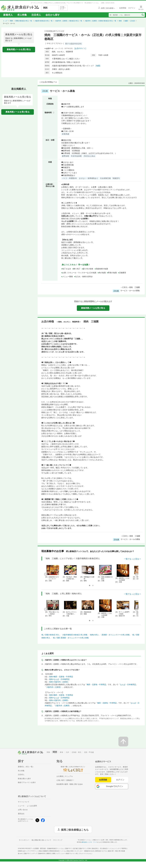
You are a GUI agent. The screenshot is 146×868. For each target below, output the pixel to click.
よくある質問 (32, 806)
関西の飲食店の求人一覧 (24, 21)
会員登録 (103, 780)
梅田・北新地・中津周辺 (96, 684)
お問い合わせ (23, 810)
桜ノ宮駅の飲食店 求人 (51, 635)
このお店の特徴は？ (47, 82)
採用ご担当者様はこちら (75, 830)
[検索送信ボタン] (143, 15)
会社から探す (53, 15)
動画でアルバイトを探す (27, 782)
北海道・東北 (76, 752)
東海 (61, 752)
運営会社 (21, 814)
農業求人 (53, 853)
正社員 (132, 21)
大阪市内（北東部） (54, 687)
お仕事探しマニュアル (65, 776)
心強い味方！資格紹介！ (65, 780)
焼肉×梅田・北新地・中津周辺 (61, 677)
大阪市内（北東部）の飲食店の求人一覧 (69, 21)
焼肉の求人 (94, 635)
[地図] (98, 66)
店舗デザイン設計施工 (78, 848)
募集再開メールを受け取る (19, 49)
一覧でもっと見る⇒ (132, 559)
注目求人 (36, 15)
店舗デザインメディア (34, 853)
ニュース (21, 806)
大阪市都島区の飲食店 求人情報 (75, 635)
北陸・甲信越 (89, 752)
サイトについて (24, 802)
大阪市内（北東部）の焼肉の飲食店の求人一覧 (100, 21)
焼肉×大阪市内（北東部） (59, 682)
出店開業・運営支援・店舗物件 (48, 848)
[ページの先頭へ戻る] (123, 742)
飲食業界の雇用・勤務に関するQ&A (70, 784)
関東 (48, 752)
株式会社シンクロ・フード (89, 842)
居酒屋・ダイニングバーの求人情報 (116, 635)
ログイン (120, 780)
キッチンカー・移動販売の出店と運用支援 (91, 851)
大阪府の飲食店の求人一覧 (43, 21)
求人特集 (22, 15)
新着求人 (8, 15)
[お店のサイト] (80, 48)
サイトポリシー (24, 840)
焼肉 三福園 (123, 21)
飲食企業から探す (24, 779)
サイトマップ (58, 840)
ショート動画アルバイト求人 (76, 853)
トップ (5, 21)
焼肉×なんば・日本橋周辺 (59, 679)
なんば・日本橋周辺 (128, 684)
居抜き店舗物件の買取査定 (56, 851)
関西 (11, 21)
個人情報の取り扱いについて (41, 840)
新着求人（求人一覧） (26, 767)
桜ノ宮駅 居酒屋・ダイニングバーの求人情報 (71, 638)
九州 (67, 752)
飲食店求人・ (103, 848)
